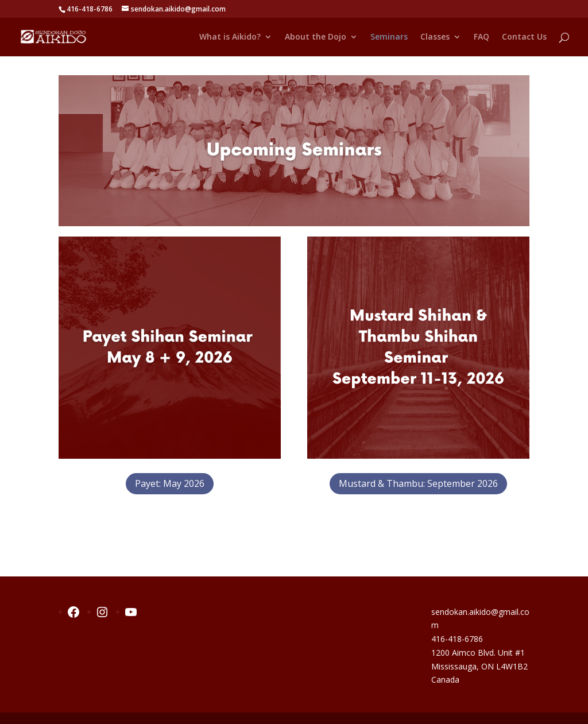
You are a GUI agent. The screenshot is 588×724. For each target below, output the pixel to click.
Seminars (389, 37)
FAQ (481, 37)
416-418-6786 (457, 639)
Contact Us (524, 37)
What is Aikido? (230, 37)
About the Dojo (316, 37)
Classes (435, 37)
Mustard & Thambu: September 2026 (418, 483)
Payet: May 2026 (170, 483)
